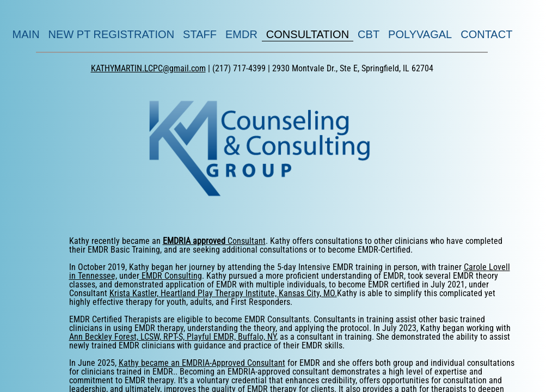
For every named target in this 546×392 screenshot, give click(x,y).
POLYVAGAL (420, 34)
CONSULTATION (308, 34)
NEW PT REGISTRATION (112, 34)
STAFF (200, 34)
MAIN (26, 34)
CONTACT (486, 34)
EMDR (241, 34)
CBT (369, 34)
